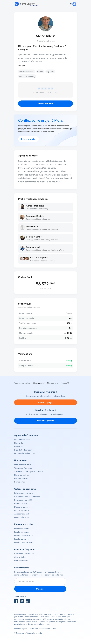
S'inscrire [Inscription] (40, 589)
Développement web (23, 493)
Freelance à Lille (21, 539)
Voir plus (22, 65)
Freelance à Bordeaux (24, 542)
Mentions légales (21, 629)
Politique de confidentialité (40, 629)
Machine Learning (27, 76)
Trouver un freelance (23, 468)
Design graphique (22, 507)
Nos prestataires (21, 475)
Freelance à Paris (22, 529)
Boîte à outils (20, 446)
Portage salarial (21, 478)
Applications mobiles (23, 514)
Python (40, 71)
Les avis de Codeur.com (25, 453)
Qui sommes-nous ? (23, 439)
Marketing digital (22, 510)
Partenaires (19, 482)
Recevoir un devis (46, 104)
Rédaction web (21, 503)
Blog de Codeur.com (23, 450)
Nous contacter (21, 560)
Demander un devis (23, 465)
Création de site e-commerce (27, 497)
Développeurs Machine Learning (42, 261)
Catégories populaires (25, 489)
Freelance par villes (24, 524)
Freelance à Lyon (22, 532)
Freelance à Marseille (24, 535)
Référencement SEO (23, 500)
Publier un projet (28, 139)
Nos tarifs (18, 443)
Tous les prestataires (22, 383)
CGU (54, 629)
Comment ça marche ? (24, 554)
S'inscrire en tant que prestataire (29, 471)
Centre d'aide (20, 557)
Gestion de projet (27, 71)
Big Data (50, 71)
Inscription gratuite (46, 421)
